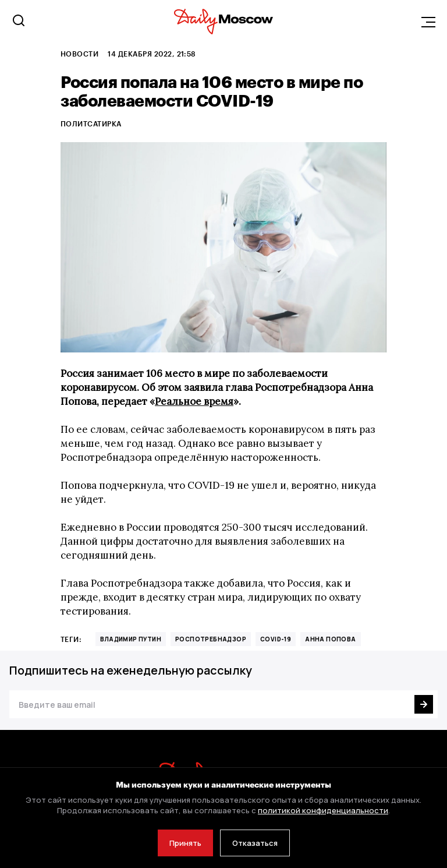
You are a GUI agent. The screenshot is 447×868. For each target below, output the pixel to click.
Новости (79, 54)
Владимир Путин (131, 639)
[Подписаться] (424, 704)
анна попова (330, 639)
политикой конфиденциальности (323, 810)
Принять (185, 843)
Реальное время (194, 401)
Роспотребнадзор (211, 639)
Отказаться (255, 843)
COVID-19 (276, 639)
